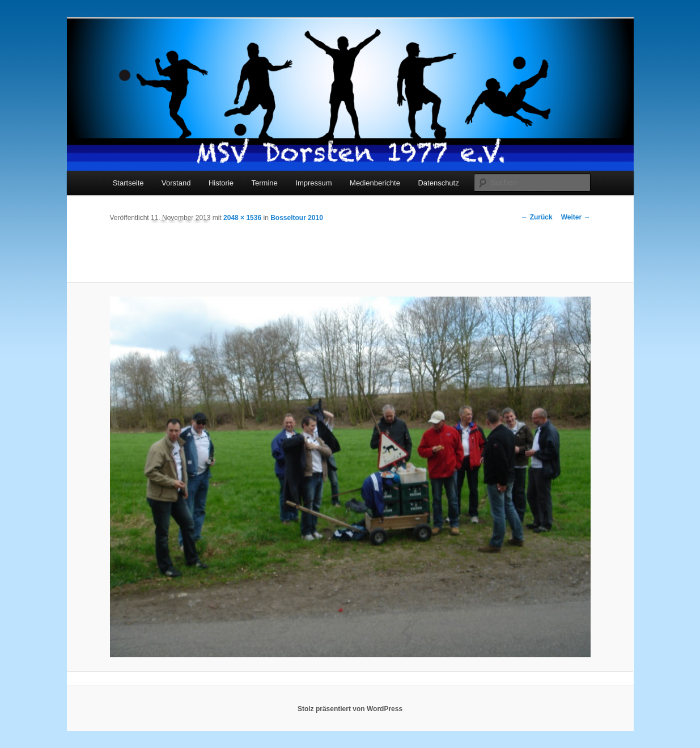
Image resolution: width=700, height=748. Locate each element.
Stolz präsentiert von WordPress (350, 709)
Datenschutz (438, 183)
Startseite (128, 183)
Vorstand (176, 183)
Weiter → (576, 217)
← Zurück (536, 217)
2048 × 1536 (242, 218)
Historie (221, 183)
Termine (265, 183)
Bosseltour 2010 (297, 218)
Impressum (313, 183)
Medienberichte (375, 183)
